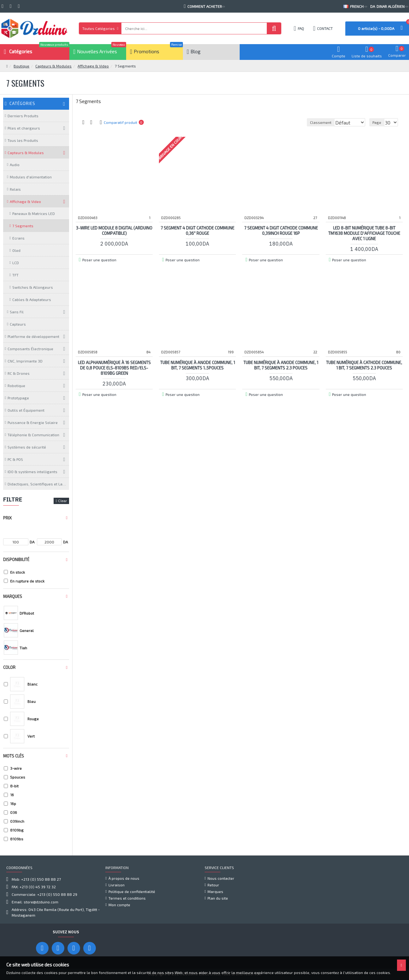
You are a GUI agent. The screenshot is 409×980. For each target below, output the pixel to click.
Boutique (21, 66)
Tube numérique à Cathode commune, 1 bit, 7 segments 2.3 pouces (364, 365)
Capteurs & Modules (53, 66)
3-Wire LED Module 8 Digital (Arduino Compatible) (114, 230)
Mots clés (14, 756)
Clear (62, 501)
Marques (13, 596)
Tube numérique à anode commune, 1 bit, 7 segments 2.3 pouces (281, 365)
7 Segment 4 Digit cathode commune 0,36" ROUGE (197, 230)
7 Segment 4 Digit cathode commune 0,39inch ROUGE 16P (281, 230)
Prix (7, 518)
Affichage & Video (93, 66)
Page (378, 122)
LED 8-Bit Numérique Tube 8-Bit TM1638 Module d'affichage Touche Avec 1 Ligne (364, 233)
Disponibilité (16, 560)
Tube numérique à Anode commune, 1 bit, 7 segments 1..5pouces (198, 365)
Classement (276, 122)
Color (9, 667)
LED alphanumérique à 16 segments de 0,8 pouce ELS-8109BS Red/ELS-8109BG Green (114, 368)
